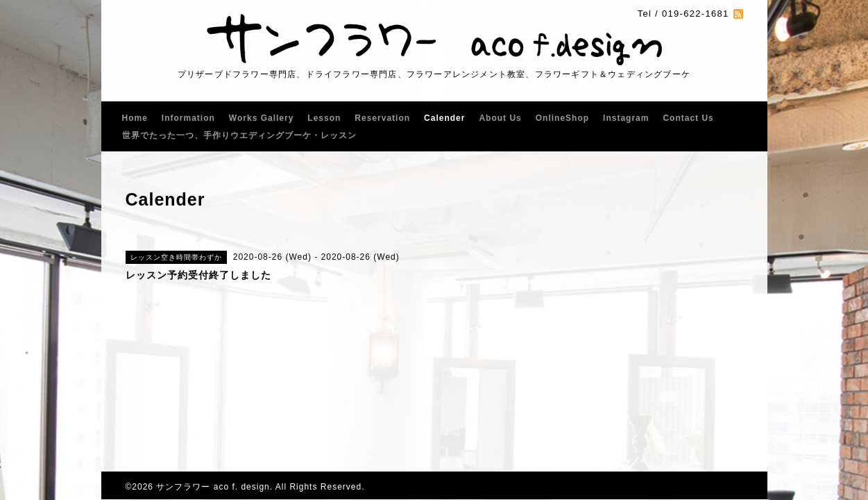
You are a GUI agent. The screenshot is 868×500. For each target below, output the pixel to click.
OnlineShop (562, 118)
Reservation (382, 118)
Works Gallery (261, 118)
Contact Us (688, 118)
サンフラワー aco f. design (213, 487)
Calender (444, 118)
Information (188, 118)
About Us (500, 118)
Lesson (324, 118)
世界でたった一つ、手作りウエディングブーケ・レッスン (239, 135)
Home (135, 118)
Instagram (626, 118)
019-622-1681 (696, 14)
